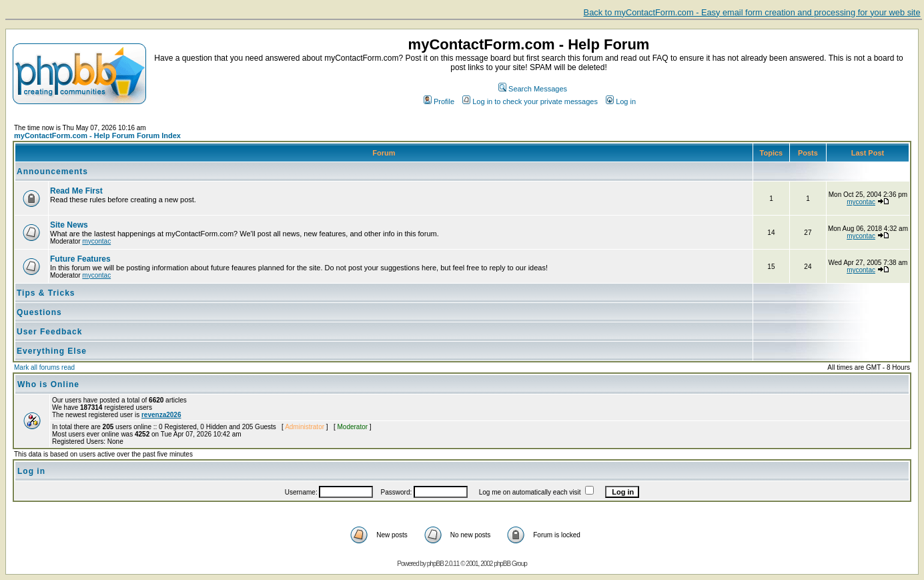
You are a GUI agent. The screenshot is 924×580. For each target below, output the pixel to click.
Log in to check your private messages (530, 101)
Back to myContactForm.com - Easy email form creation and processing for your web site (752, 12)
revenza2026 (161, 415)
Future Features (80, 259)
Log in (621, 101)
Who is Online (48, 384)
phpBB (435, 564)
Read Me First (76, 191)
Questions (39, 312)
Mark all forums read (44, 367)
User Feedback (49, 332)
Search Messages (533, 89)
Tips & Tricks (46, 293)
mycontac (861, 202)
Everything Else (52, 351)
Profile (439, 101)
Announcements (52, 172)
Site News (69, 225)
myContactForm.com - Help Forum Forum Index (97, 135)
